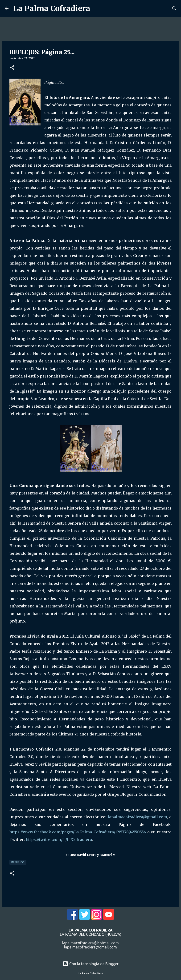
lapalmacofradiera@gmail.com (137, 817)
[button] (12, 68)
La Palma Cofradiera (52, 8)
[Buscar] (174, 8)
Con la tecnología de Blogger (91, 964)
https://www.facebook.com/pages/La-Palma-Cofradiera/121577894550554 (78, 832)
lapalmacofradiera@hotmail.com (90, 943)
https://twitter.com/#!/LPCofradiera (59, 839)
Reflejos (18, 862)
